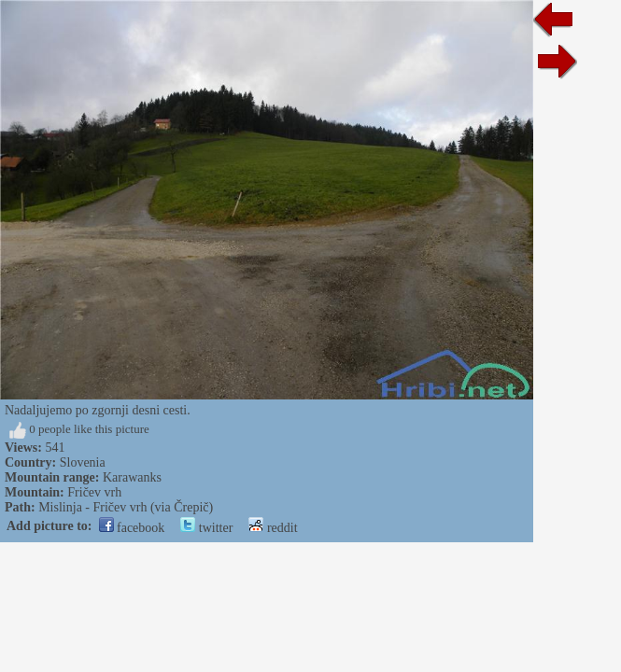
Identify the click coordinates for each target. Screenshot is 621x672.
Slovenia (83, 462)
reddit (273, 528)
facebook (132, 528)
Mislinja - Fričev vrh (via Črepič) (126, 507)
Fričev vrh (94, 492)
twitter (206, 528)
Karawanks (132, 477)
